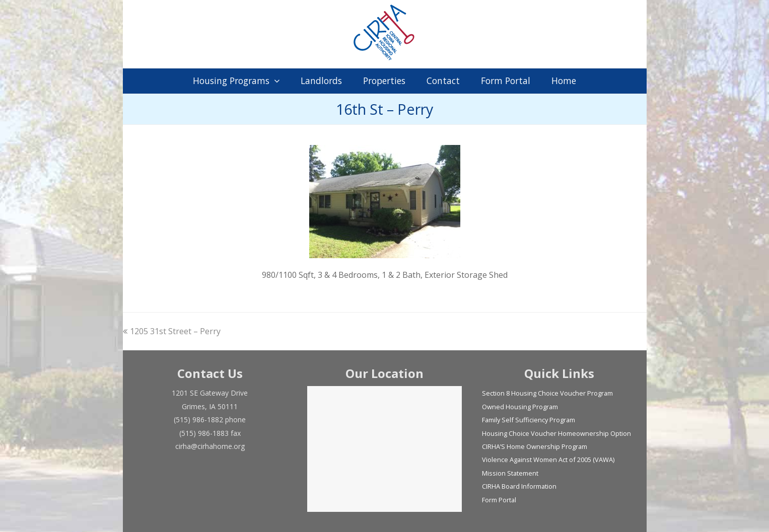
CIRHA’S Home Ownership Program (535, 446)
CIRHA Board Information (519, 486)
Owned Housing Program (520, 407)
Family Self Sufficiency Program (529, 420)
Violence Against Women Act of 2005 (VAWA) (548, 460)
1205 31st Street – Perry (172, 331)
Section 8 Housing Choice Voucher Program (547, 393)
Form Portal (499, 500)
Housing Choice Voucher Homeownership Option (556, 433)
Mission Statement (510, 473)
